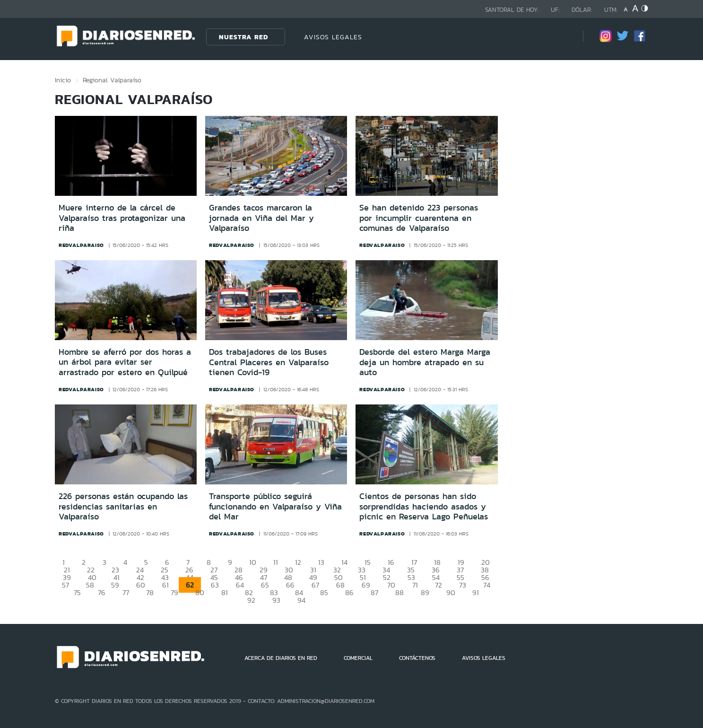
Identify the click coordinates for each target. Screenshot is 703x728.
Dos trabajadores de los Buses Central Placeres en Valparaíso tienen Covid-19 (269, 362)
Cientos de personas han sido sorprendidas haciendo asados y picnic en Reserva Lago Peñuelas (424, 506)
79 (174, 592)
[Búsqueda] (562, 37)
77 (126, 592)
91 (476, 592)
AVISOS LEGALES (333, 37)
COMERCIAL (358, 658)
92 (251, 600)
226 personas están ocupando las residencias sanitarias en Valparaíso (123, 506)
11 (276, 562)
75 (77, 592)
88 (399, 592)
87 (374, 592)
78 (150, 592)
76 (102, 592)
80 (200, 592)
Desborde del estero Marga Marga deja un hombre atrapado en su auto (425, 362)
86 (349, 592)
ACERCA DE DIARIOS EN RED (281, 658)
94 (301, 600)
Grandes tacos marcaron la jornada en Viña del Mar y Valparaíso (261, 218)
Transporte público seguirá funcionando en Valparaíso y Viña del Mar (275, 506)
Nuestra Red (243, 37)
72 (438, 585)
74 (487, 585)
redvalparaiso (81, 245)
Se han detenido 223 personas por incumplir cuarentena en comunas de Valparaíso (419, 218)
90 (451, 592)
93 (276, 600)
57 (65, 585)
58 (90, 585)
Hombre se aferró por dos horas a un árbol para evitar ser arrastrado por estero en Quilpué (125, 362)
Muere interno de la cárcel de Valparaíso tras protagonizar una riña (122, 218)
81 (225, 592)
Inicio (63, 80)
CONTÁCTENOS (417, 658)
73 (463, 585)
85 (324, 592)
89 (425, 592)
